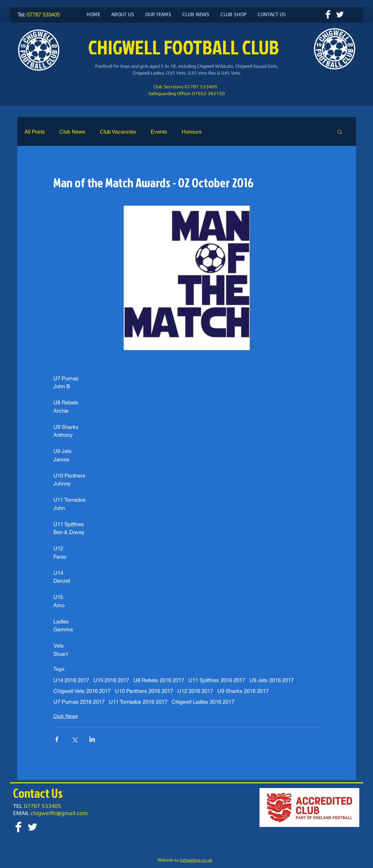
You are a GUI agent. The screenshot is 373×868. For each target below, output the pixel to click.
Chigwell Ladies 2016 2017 (203, 702)
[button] (340, 131)
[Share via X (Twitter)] (74, 739)
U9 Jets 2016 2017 (272, 680)
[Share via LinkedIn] (92, 739)
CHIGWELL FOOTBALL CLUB (185, 47)
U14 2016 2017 (71, 680)
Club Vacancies (118, 132)
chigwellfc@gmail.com (59, 813)
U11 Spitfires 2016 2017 (217, 680)
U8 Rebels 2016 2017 (159, 680)
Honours (192, 132)
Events (159, 132)
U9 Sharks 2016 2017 (243, 691)
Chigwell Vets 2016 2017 (82, 691)
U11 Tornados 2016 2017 (138, 702)
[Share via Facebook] (57, 739)
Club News (72, 132)
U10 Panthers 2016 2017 (144, 691)
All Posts (35, 132)
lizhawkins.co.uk (196, 860)
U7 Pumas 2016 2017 (79, 702)
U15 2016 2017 (111, 680)
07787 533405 (43, 15)
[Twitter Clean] (340, 14)
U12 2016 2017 (195, 691)
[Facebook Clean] (328, 14)
